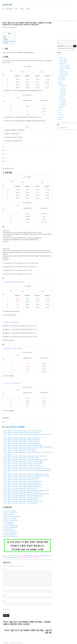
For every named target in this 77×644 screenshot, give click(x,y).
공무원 (22, 9)
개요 (5, 36)
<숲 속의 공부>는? (9, 9)
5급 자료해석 (13, 556)
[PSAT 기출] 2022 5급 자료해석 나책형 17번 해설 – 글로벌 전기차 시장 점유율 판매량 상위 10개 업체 (26, 474)
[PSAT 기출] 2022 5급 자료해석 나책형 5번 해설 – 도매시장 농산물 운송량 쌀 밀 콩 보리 (23, 496)
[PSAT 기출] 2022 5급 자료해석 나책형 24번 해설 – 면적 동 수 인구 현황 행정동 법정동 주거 (24, 462)
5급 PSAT (5, 556)
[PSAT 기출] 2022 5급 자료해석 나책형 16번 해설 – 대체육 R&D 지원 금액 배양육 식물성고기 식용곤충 (26, 476)
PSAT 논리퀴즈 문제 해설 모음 (11, 536)
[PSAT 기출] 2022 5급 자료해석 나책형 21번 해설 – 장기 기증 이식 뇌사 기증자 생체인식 (23, 467)
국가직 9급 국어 (62, 77)
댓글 (4, 569)
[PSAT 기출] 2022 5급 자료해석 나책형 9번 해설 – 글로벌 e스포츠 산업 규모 (21, 489)
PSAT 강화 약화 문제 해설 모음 (11, 533)
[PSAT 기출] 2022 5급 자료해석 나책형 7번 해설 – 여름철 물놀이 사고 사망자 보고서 (22, 492)
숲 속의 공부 (7, 5)
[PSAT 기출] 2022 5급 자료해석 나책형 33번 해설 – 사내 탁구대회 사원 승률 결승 (22, 443)
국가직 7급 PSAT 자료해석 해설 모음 (12, 517)
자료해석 (30, 557)
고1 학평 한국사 (63, 105)
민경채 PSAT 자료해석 (64, 75)
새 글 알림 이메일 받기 (7, 613)
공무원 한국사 (62, 106)
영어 (16, 9)
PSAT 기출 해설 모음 (8, 524)
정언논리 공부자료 (62, 80)
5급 (8, 556)
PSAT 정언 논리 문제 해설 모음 (11, 527)
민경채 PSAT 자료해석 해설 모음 (11, 520)
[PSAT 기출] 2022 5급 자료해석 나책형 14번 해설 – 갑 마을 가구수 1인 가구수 (21, 480)
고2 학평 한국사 (63, 103)
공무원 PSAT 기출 (11, 557)
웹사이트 (5, 601)
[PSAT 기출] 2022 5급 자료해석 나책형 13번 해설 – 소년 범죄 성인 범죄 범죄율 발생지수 (23, 481)
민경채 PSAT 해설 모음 (9, 522)
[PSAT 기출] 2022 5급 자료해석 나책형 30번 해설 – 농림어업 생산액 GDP (20, 449)
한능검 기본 (63, 87)
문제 (5, 38)
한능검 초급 (63, 92)
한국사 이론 (61, 108)
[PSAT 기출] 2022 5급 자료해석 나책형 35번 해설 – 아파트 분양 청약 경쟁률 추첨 (22, 440)
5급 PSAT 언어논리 (64, 59)
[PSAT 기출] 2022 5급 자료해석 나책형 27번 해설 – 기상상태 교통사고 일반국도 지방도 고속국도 (25, 456)
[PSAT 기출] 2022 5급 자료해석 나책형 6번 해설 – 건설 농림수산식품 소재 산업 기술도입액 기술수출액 (26, 494)
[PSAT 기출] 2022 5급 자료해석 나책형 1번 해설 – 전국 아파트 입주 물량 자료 (21, 503)
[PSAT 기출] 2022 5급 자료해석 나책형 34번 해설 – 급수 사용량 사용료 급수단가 (22, 442)
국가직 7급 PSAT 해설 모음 (10, 518)
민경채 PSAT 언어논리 (64, 72)
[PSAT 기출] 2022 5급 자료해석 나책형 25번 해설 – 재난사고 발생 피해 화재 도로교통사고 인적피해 (26, 460)
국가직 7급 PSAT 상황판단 (65, 67)
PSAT (22, 556)
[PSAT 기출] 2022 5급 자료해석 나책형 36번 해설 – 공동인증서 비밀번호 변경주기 (22, 438)
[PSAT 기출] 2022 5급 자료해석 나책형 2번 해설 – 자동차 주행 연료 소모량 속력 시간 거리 (24, 501)
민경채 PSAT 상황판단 (64, 73)
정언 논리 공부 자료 (8, 529)
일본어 (28, 9)
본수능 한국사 (63, 98)
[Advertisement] (28, 17)
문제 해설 (6, 40)
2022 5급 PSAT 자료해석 (9, 41)
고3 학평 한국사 (63, 101)
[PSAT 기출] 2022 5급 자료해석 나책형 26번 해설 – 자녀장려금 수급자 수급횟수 (22, 458)
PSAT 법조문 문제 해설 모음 (10, 535)
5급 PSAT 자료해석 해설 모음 (10, 513)
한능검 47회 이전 (63, 90)
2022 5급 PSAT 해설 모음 (10, 511)
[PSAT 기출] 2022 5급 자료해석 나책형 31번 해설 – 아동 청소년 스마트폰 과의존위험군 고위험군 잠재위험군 (28, 447)
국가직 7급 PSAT (62, 64)
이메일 (4, 595)
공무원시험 (46, 556)
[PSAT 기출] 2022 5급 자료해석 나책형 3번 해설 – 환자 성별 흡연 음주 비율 (20, 499)
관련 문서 (6, 43)
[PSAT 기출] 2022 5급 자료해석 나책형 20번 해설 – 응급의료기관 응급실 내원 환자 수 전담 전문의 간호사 (27, 469)
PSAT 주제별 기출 (62, 78)
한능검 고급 (63, 95)
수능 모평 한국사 (63, 100)
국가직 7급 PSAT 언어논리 (65, 65)
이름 (4, 589)
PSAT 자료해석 (35, 557)
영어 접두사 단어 (61, 117)
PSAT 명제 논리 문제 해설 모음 (11, 526)
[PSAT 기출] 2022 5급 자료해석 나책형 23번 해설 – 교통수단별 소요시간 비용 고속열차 (23, 463)
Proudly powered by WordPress (15, 643)
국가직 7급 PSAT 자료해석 (65, 69)
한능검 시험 (61, 84)
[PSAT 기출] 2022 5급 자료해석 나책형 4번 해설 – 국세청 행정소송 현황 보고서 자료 (22, 498)
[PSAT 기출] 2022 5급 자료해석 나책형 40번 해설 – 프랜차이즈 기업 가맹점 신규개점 (23, 431)
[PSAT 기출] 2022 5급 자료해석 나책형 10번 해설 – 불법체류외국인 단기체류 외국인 (22, 487)
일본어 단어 (60, 120)
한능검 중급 (63, 93)
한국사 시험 (60, 82)
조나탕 (6, 27)
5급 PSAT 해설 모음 (8, 515)
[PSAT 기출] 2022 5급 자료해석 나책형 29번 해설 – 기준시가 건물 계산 (20, 451)
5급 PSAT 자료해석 (38, 556)
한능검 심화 (63, 89)
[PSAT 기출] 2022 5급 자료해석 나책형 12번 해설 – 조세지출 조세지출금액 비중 (22, 483)
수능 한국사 (61, 97)
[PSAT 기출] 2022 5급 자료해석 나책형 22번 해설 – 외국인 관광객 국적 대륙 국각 (22, 465)
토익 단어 (60, 113)
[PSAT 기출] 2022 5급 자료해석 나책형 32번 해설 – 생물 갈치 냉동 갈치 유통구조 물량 (23, 445)
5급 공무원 (26, 556)
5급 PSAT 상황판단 (64, 60)
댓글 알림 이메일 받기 (7, 609)
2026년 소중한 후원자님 (62, 128)
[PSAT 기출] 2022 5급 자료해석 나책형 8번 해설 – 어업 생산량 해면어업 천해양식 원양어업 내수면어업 (26, 490)
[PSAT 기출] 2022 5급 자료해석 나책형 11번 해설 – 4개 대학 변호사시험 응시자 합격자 (23, 485)
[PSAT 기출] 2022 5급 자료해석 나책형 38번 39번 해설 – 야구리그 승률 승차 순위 (22, 433)
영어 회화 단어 (61, 115)
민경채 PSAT (61, 70)
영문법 (59, 110)
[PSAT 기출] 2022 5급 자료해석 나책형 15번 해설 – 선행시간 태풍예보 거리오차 (22, 478)
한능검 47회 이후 (63, 85)
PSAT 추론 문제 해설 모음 (10, 531)
